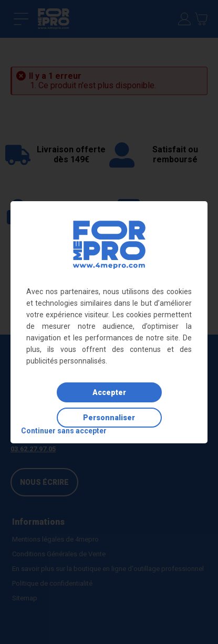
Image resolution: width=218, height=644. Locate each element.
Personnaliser (109, 418)
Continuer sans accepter (64, 431)
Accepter (109, 392)
